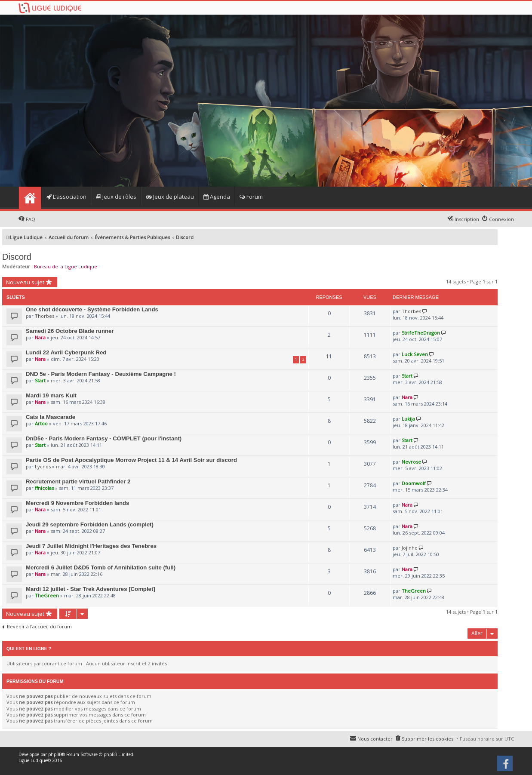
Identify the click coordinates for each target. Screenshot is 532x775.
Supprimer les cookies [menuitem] (427, 739)
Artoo (41, 423)
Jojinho (410, 548)
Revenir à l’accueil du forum (39, 627)
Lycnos (43, 466)
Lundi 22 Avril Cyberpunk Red (66, 352)
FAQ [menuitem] (31, 219)
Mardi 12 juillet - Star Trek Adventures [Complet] (91, 589)
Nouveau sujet (25, 282)
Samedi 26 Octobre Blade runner (70, 331)
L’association (66, 197)
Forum (251, 197)
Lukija (408, 419)
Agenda (217, 197)
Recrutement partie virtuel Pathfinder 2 (78, 481)
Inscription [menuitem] (467, 219)
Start (40, 380)
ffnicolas (44, 488)
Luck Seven (415, 354)
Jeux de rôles (116, 197)
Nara (40, 337)
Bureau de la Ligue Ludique (66, 266)
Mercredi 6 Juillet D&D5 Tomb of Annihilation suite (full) (101, 567)
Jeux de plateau (170, 197)
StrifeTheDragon (421, 333)
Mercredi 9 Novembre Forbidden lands (77, 503)
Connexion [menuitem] (501, 219)
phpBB (55, 754)
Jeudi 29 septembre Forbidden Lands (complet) (90, 524)
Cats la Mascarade (51, 417)
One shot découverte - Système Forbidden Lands (92, 309)
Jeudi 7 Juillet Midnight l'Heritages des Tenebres (91, 546)
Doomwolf (414, 483)
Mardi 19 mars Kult (51, 395)
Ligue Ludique (33, 760)
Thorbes (45, 316)
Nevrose (411, 462)
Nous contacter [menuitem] (375, 739)
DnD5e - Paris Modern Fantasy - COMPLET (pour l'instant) (104, 438)
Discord (17, 257)
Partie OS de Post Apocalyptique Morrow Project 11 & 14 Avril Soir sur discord (131, 460)
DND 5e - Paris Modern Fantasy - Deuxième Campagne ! (101, 374)
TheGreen (47, 595)
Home (30, 198)
